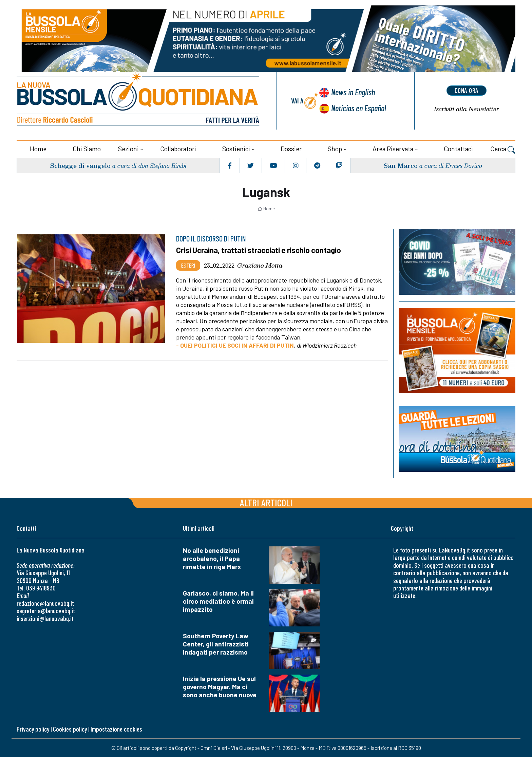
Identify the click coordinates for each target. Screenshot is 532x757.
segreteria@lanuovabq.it (46, 610)
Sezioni (128, 148)
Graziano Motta (260, 265)
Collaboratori (178, 148)
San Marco (401, 165)
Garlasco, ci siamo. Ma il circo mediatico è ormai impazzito (218, 601)
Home (38, 148)
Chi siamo (87, 148)
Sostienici (236, 148)
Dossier (291, 148)
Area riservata (393, 148)
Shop (335, 148)
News (353, 92)
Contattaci (458, 148)
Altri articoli (266, 502)
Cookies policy (70, 729)
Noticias (359, 107)
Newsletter (467, 109)
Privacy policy (33, 729)
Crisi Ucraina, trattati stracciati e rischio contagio (260, 250)
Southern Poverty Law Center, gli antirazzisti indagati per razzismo (216, 644)
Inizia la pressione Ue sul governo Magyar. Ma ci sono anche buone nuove (220, 686)
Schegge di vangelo (80, 165)
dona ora (467, 91)
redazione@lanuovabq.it (45, 603)
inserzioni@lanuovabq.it (45, 618)
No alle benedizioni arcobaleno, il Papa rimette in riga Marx (212, 558)
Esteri (188, 265)
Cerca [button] (503, 149)
